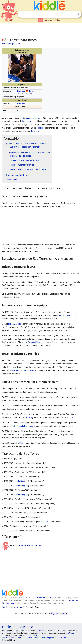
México (40, 128)
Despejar (73, 14)
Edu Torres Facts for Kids (30, 546)
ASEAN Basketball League (23, 426)
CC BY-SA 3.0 (41, 631)
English (57, 20)
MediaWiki (33, 635)
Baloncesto (21, 103)
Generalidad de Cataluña (23, 370)
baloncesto (27, 121)
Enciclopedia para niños (11, 44)
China (72, 418)
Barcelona (21, 91)
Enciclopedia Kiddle (45, 598)
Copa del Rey (34, 342)
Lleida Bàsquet (64, 315)
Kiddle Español (8, 638)
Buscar (78, 14)
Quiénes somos (32, 638)
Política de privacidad (49, 638)
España (31, 91)
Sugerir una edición (59, 613)
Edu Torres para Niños (12, 607)
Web (41, 20)
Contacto (64, 638)
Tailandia (35, 131)
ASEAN (47, 522)
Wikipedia (72, 633)
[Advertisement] (41, 30)
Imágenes (48, 20)
